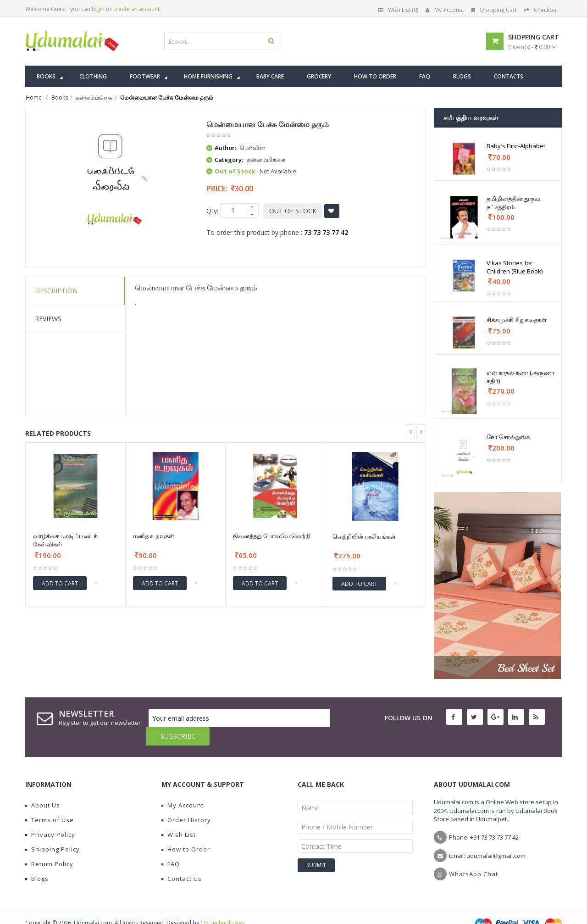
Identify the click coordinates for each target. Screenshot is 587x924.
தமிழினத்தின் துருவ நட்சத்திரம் (513, 203)
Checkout (541, 10)
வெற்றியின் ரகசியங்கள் (364, 536)
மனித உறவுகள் (154, 536)
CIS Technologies (222, 905)
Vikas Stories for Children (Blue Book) (515, 267)
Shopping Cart (494, 10)
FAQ (171, 846)
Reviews (48, 319)
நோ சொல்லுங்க (508, 437)
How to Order (186, 831)
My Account (445, 10)
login (98, 9)
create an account (136, 9)
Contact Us (182, 860)
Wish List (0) (398, 10)
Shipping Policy (53, 831)
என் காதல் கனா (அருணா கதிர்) (521, 377)
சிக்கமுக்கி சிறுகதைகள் (517, 320)
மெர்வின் (252, 148)
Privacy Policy (50, 816)
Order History (186, 802)
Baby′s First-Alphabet (516, 146)
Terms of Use (50, 802)
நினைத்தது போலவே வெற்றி (272, 536)
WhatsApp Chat (473, 856)
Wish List (179, 816)
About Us (43, 787)
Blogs (37, 860)
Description (56, 291)
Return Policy (49, 846)
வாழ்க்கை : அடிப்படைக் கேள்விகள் (65, 540)
